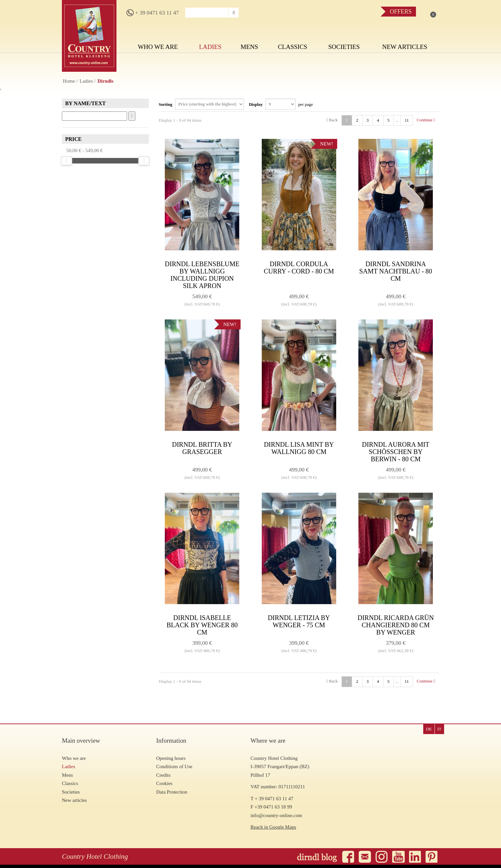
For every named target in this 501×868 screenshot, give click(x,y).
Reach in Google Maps (273, 827)
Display (281, 104)
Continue (426, 120)
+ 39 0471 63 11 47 (153, 13)
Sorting (201, 104)
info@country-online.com (276, 815)
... (397, 120)
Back (332, 120)
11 (407, 120)
